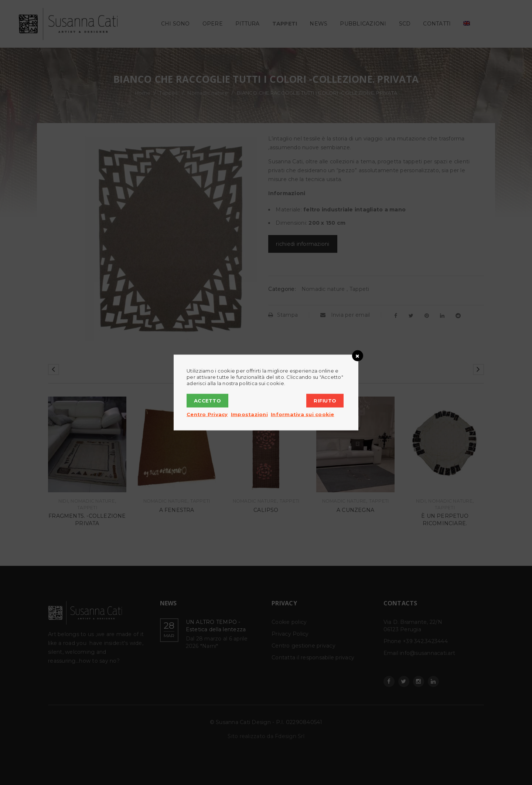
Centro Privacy (207, 414)
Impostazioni (249, 414)
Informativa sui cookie (303, 414)
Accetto (207, 401)
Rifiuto (325, 401)
